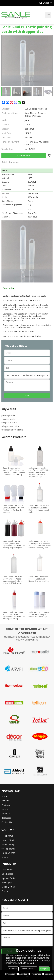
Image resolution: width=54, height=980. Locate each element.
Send (27, 396)
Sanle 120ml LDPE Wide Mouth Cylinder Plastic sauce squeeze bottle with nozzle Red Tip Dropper (13, 580)
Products (6, 805)
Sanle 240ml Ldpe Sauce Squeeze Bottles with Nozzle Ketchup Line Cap (39, 579)
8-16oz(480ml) (8, 849)
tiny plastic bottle (9, 423)
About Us (6, 814)
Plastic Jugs (7, 882)
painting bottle (8, 415)
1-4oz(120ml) (8, 840)
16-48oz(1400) (8, 853)
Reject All (13, 969)
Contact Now (24, 155)
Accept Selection (29, 969)
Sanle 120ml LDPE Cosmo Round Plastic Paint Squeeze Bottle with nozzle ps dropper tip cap (14, 616)
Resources (6, 818)
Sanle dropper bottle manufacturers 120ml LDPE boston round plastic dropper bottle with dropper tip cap (39, 472)
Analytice (22, 974)
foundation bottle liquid (12, 430)
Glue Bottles (7, 874)
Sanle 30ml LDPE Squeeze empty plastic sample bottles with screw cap (39, 614)
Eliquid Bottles (8, 887)
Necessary (10, 974)
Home (4, 796)
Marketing (48, 974)
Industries (6, 801)
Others (5, 891)
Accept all (44, 969)
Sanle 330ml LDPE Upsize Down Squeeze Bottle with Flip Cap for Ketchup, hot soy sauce (13, 509)
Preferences (35, 974)
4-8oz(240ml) (8, 844)
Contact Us (7, 822)
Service (5, 809)
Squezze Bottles (9, 878)
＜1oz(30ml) (7, 836)
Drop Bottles (7, 870)
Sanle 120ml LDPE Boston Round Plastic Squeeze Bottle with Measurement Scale (39, 509)
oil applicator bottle (10, 426)
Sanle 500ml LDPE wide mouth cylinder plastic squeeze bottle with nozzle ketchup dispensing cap (14, 544)
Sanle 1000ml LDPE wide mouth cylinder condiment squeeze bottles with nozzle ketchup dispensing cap (40, 544)
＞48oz (5, 857)
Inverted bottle (8, 419)
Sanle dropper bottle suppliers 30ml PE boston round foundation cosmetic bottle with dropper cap (14, 471)
